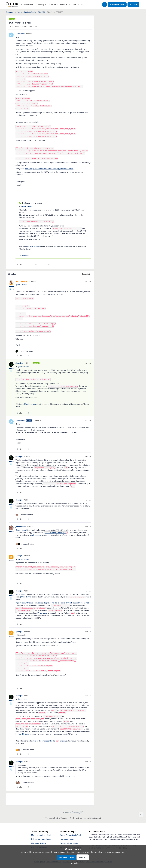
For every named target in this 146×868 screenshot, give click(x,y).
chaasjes (19, 363)
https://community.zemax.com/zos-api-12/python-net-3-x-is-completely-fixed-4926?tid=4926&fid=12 (52, 603)
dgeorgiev (19, 556)
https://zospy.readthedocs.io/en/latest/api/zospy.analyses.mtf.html (49, 169)
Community (10, 12)
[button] (117, 5)
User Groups (78, 4)
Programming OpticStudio (26, 12)
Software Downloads (69, 843)
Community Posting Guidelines (57, 818)
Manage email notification (42, 835)
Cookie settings (76, 818)
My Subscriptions (39, 843)
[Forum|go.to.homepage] (12, 5)
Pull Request (36, 535)
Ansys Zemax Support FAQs (60, 4)
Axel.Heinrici (20, 34)
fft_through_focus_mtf (55, 533)
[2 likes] (25, 544)
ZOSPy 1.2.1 (69, 776)
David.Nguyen (21, 281)
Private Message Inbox (41, 839)
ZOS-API (41, 12)
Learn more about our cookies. (114, 852)
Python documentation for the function (49, 741)
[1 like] (24, 351)
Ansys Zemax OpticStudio (71, 835)
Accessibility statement (92, 818)
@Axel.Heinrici (23, 559)
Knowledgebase (27, 4)
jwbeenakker (21, 527)
